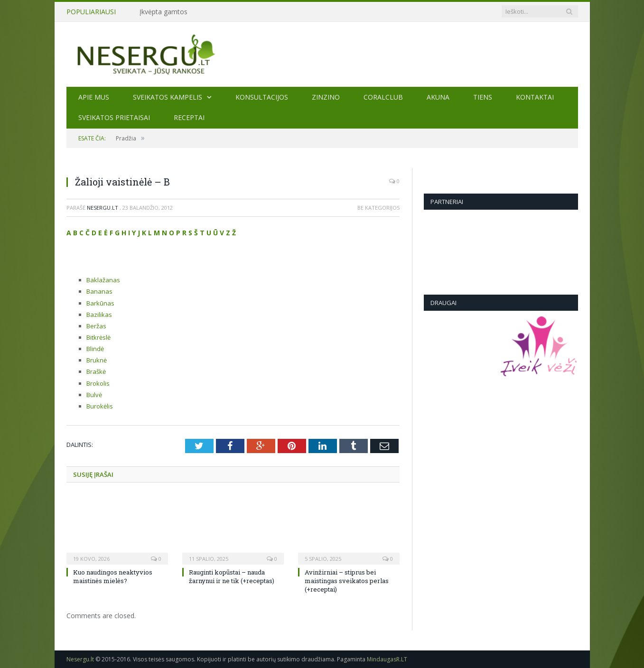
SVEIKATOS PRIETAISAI (114, 117)
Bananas (99, 291)
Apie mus (94, 97)
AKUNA (438, 97)
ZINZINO (326, 97)
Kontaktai (535, 97)
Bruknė (97, 360)
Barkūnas (100, 303)
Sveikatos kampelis (168, 97)
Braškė (96, 371)
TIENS (483, 97)
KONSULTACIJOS (262, 97)
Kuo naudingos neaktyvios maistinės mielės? (113, 576)
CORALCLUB (383, 97)
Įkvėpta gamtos (163, 12)
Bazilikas (99, 315)
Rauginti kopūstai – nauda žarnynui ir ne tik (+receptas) (232, 576)
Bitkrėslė (98, 337)
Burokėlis (100, 406)
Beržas (96, 326)
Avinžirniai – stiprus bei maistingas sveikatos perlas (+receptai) (347, 581)
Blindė (95, 349)
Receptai (189, 117)
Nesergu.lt (103, 208)
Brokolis (98, 383)
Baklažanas (103, 280)
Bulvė (94, 395)
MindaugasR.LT (387, 659)
